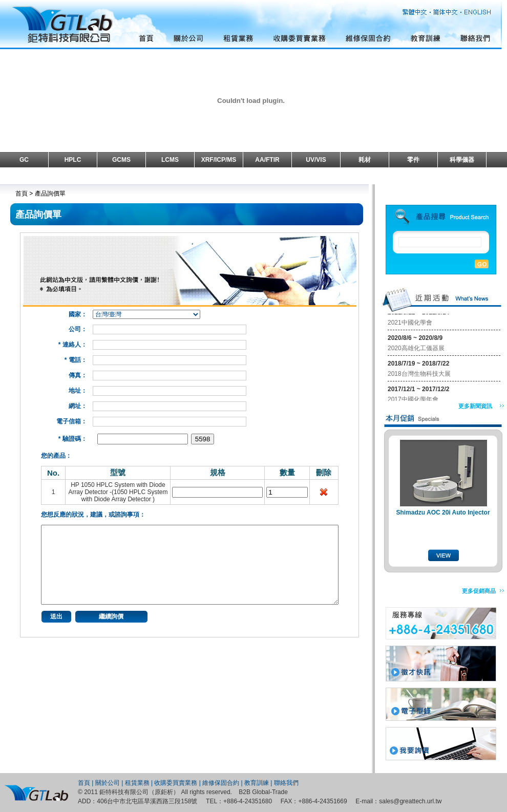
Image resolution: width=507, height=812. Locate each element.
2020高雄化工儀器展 (416, 350)
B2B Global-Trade (263, 792)
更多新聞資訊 (475, 406)
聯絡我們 (286, 783)
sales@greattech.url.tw (410, 801)
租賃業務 (137, 783)
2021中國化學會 (410, 325)
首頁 (84, 783)
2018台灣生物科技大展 (419, 376)
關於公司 (108, 783)
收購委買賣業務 (176, 783)
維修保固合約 (221, 783)
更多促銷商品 (479, 591)
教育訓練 (257, 783)
